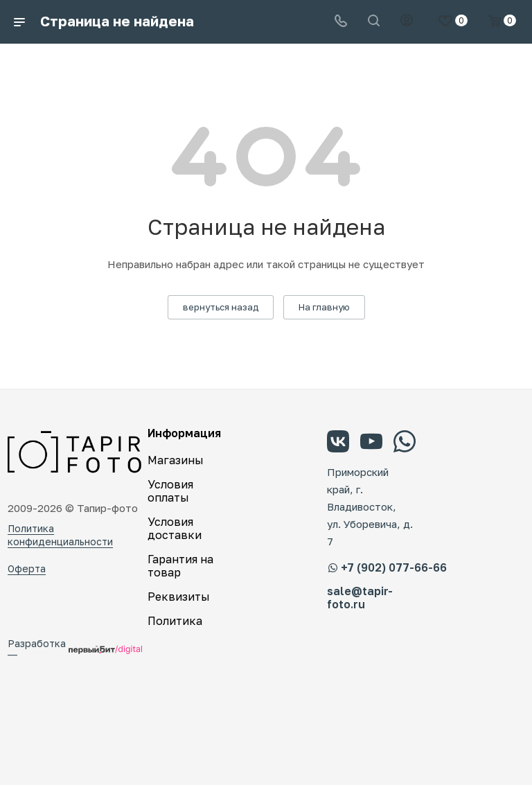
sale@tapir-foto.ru (360, 598)
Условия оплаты (170, 491)
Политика (175, 621)
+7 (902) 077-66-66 (387, 567)
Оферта (27, 568)
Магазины (176, 460)
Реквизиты (179, 597)
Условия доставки (175, 528)
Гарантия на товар (180, 566)
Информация (184, 433)
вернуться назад (221, 307)
